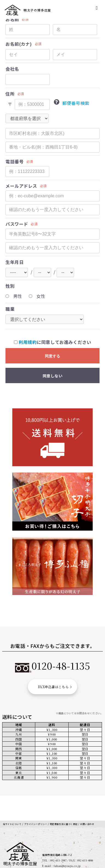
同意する (52, 356)
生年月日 (14, 262)
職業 (10, 309)
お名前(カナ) (19, 44)
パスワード (17, 224)
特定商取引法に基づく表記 (71, 802)
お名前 (12, 19)
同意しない (53, 376)
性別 (10, 286)
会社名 (12, 69)
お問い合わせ (11, 806)
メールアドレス (21, 186)
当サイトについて (13, 802)
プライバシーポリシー (40, 802)
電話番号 (14, 162)
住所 (10, 94)
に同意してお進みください (53, 342)
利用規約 (28, 342)
